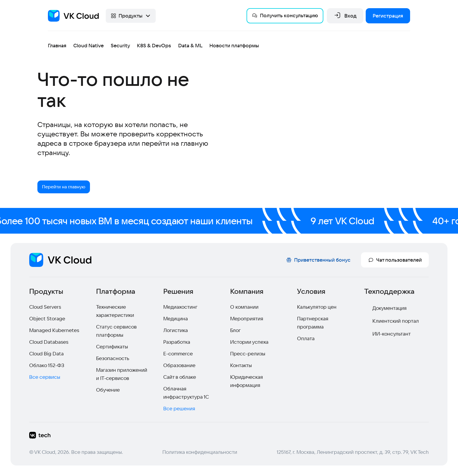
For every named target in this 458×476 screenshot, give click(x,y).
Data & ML (190, 45)
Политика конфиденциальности (200, 453)
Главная (57, 45)
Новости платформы (234, 45)
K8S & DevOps (154, 45)
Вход (345, 16)
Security (120, 45)
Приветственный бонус (318, 261)
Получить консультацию (285, 15)
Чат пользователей (395, 261)
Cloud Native (89, 45)
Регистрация (388, 16)
